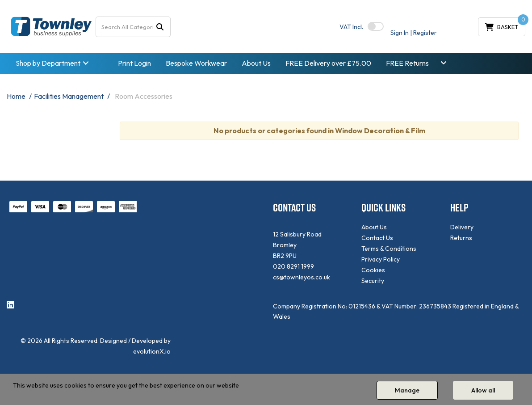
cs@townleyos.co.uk (302, 277)
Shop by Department (48, 63)
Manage (407, 390)
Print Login (134, 63)
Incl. (351, 27)
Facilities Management (69, 96)
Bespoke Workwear (196, 63)
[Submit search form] (160, 27)
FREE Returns (407, 63)
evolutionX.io (152, 351)
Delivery (462, 227)
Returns (461, 238)
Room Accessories (144, 96)
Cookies (373, 270)
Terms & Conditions (389, 249)
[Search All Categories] (133, 27)
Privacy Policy (381, 259)
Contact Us (377, 238)
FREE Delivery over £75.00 (328, 63)
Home (16, 96)
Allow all (483, 390)
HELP (459, 208)
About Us (256, 63)
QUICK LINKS (383, 208)
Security (373, 281)
